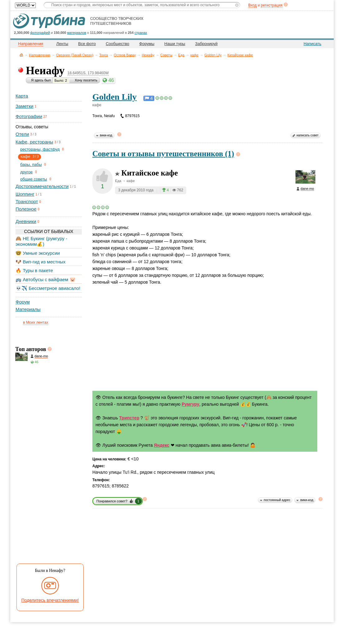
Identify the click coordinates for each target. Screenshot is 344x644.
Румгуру (191, 404)
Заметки (24, 106)
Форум (23, 302)
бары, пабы (31, 164)
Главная (21, 55)
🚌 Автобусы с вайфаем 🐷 (46, 279)
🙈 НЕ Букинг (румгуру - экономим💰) (42, 241)
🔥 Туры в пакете (34, 270)
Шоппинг (25, 194)
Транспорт (27, 201)
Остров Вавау (125, 55)
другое (26, 172)
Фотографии (29, 116)
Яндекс (162, 445)
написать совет (307, 135)
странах (141, 33)
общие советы (34, 179)
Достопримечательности (42, 186)
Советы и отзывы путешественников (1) (163, 154)
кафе (194, 55)
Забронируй (206, 44)
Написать (312, 44)
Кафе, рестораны (34, 142)
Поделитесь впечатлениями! (50, 600)
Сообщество (118, 44)
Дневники (26, 221)
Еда (181, 55)
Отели (22, 134)
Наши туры (175, 44)
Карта (22, 96)
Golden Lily (213, 55)
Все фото (87, 44)
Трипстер (129, 418)
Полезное (26, 209)
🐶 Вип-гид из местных (40, 262)
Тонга (104, 55)
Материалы (28, 309)
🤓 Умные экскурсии (38, 253)
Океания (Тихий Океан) (75, 55)
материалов (77, 33)
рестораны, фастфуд (40, 149)
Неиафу (148, 55)
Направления (40, 55)
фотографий (40, 33)
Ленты (62, 44)
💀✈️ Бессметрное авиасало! (48, 288)
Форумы (147, 44)
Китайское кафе (240, 55)
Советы (166, 55)
